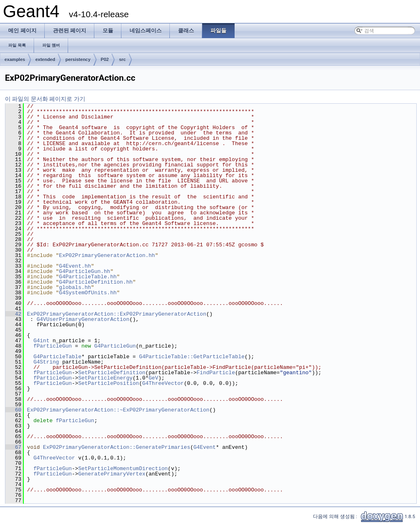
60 (13, 410)
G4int (41, 341)
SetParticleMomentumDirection (123, 468)
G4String (46, 362)
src (122, 59)
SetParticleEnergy (106, 378)
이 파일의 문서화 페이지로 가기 (45, 99)
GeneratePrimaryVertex (112, 474)
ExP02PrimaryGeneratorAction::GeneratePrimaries (117, 447)
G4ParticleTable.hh (88, 277)
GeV (153, 378)
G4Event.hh (75, 266)
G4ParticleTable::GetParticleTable (192, 357)
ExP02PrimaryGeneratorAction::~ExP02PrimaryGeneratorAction (118, 410)
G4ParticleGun (115, 346)
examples (15, 59)
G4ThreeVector (163, 383)
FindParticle (216, 373)
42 (13, 314)
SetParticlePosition (109, 383)
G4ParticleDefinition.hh (96, 282)
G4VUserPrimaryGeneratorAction (83, 319)
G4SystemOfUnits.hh (88, 293)
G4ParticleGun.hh (85, 271)
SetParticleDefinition (112, 373)
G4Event (204, 447)
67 (13, 447)
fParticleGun (52, 346)
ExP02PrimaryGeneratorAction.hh (107, 255)
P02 (105, 59)
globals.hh (75, 287)
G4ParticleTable (57, 357)
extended (45, 59)
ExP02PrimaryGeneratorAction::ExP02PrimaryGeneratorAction (117, 314)
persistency (78, 59)
